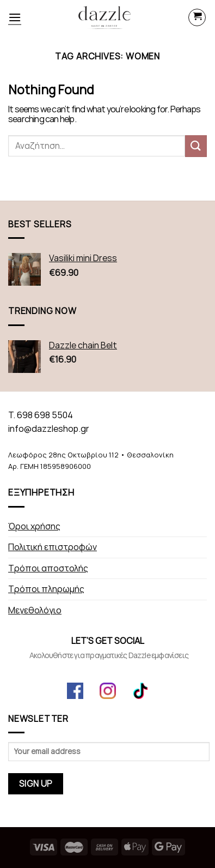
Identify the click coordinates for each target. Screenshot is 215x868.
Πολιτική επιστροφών (53, 547)
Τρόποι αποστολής (48, 568)
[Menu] (15, 17)
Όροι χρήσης (34, 526)
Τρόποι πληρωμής (46, 589)
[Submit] (196, 146)
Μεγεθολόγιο (35, 610)
